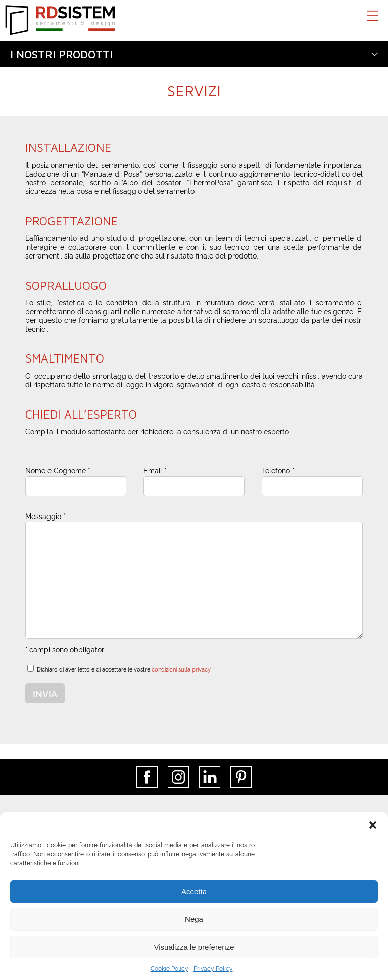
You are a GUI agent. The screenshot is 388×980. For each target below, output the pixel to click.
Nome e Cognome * (58, 470)
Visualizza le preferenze (194, 947)
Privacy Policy (213, 968)
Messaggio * (45, 516)
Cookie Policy (169, 968)
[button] (373, 825)
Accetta (194, 891)
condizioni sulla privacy (181, 669)
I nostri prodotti (61, 54)
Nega (194, 919)
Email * (155, 470)
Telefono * (278, 470)
